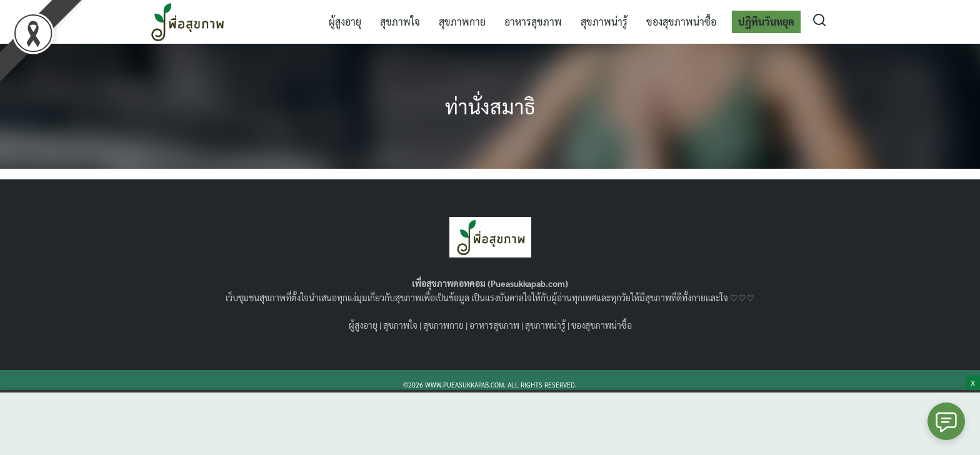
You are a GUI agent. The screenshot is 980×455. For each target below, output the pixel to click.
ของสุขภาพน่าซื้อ (681, 22)
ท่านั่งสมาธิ (490, 106)
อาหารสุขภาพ (533, 22)
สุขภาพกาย (462, 22)
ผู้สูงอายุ (345, 22)
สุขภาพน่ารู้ (604, 22)
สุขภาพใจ (400, 22)
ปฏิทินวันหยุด (766, 22)
